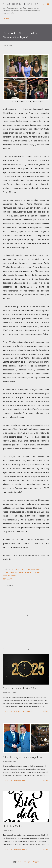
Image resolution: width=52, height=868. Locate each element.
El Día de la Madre (12, 826)
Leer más (46, 711)
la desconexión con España (14, 572)
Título (6, 18)
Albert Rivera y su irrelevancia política (22, 757)
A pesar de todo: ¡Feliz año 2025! (20, 688)
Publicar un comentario (25, 711)
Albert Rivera (22, 569)
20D (14, 569)
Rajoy (5, 575)
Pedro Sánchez (33, 572)
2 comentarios (20, 849)
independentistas (36, 569)
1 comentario (20, 780)
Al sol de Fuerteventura (20, 4)
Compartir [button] (7, 579)
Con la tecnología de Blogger (26, 862)
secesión (12, 575)
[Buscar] (43, 4)
